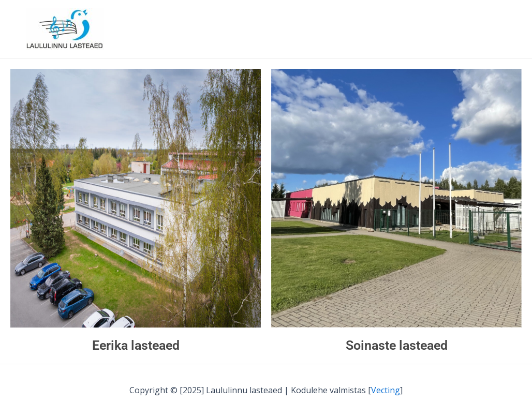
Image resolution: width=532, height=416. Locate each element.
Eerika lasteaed (136, 345)
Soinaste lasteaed (397, 345)
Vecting (386, 390)
